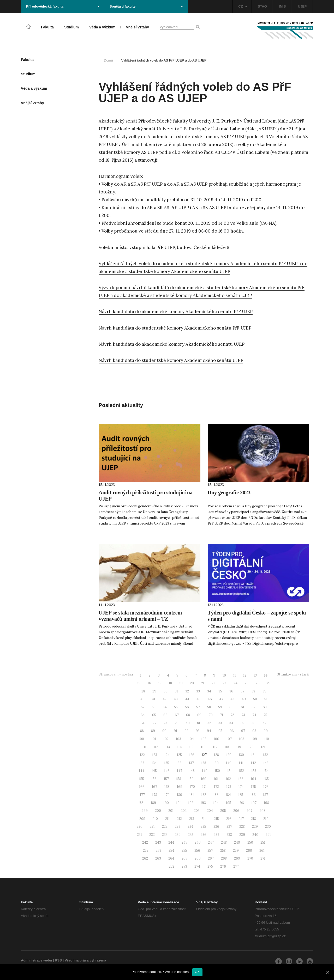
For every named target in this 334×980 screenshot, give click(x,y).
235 (191, 835)
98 (254, 731)
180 (180, 795)
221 (152, 827)
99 (266, 731)
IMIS (282, 6)
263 (158, 858)
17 (160, 683)
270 (250, 858)
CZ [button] (243, 6)
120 (251, 747)
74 (254, 715)
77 (154, 723)
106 (216, 739)
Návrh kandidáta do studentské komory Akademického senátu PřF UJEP (175, 328)
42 (165, 699)
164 (254, 779)
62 (254, 707)
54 (165, 707)
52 (143, 707)
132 (266, 755)
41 (154, 699)
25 (247, 683)
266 (198, 858)
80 (188, 723)
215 (216, 819)
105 (204, 739)
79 (177, 723)
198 (266, 803)
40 (142, 699)
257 (210, 851)
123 (155, 755)
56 (187, 707)
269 (237, 858)
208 (263, 811)
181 (192, 795)
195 (229, 803)
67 (177, 715)
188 (141, 803)
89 (153, 731)
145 (154, 771)
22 (213, 683)
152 (241, 771)
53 (154, 707)
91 (175, 731)
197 (254, 803)
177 (142, 795)
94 (209, 731)
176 (266, 787)
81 (199, 723)
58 (209, 707)
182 (204, 795)
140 (229, 763)
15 (139, 683)
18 (170, 683)
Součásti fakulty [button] (146, 6)
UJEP (302, 6)
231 (139, 835)
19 (181, 683)
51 (266, 699)
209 (142, 819)
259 (236, 851)
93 (198, 731)
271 (263, 858)
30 (166, 691)
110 (267, 739)
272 (172, 866)
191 (178, 803)
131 (254, 755)
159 (191, 779)
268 (224, 858)
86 (254, 723)
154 (266, 771)
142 (253, 763)
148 (192, 771)
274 (197, 866)
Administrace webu (36, 960)
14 (266, 675)
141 (241, 763)
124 (167, 755)
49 (244, 699)
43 (176, 699)
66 (165, 715)
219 (266, 819)
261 (262, 851)
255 (184, 851)
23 (224, 683)
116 (203, 747)
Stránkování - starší (293, 674)
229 (255, 827)
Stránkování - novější (116, 674)
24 (235, 683)
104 (191, 739)
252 (146, 851)
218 (254, 819)
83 (220, 723)
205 (223, 811)
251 (263, 842)
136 (179, 763)
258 (223, 851)
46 (210, 699)
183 (216, 795)
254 (171, 851)
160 (204, 779)
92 (186, 731)
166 (142, 787)
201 (171, 811)
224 (190, 827)
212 (179, 819)
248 (224, 842)
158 (179, 779)
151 (229, 771)
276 (223, 866)
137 (191, 763)
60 (231, 707)
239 (242, 835)
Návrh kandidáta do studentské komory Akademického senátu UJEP (171, 360)
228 (242, 827)
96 (232, 731)
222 (165, 827)
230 (268, 827)
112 (156, 747)
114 (180, 747)
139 (216, 763)
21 (203, 683)
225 (203, 827)
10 (224, 675)
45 (198, 699)
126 (192, 755)
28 (143, 691)
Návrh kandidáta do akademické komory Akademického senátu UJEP (172, 344)
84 (231, 723)
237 (216, 835)
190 (166, 803)
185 (241, 795)
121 (263, 747)
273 (184, 866)
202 (184, 811)
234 (178, 835)
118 (227, 747)
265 (184, 858)
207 (249, 811)
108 (242, 739)
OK (197, 972)
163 (241, 779)
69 (199, 715)
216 (229, 819)
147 (180, 771)
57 (198, 707)
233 (165, 835)
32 (187, 691)
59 (220, 707)
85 (242, 723)
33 (198, 691)
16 (149, 683)
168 (167, 787)
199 (145, 811)
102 (166, 739)
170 (192, 787)
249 (237, 842)
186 (253, 795)
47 (221, 699)
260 (249, 851)
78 (165, 723)
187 (266, 795)
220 (140, 827)
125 (179, 755)
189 (153, 803)
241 (268, 835)
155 (142, 779)
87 (265, 723)
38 (253, 691)
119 (239, 747)
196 (241, 803)
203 (197, 811)
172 (216, 787)
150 (217, 771)
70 (211, 715)
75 (265, 715)
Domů (108, 60)
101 (154, 739)
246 (198, 842)
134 (154, 763)
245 (184, 842)
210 (155, 819)
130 (241, 755)
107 (229, 739)
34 (209, 691)
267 (211, 858)
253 (159, 851)
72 (232, 715)
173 (229, 787)
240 (255, 835)
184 (228, 795)
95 (220, 731)
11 (235, 675)
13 (255, 675)
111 (144, 747)
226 (216, 827)
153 (254, 771)
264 (171, 858)
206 (236, 811)
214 (204, 819)
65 (154, 715)
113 (168, 747)
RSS (58, 960)
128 (216, 755)
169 (180, 787)
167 (154, 787)
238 (229, 835)
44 (187, 699)
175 (254, 787)
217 (241, 819)
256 (197, 851)
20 (192, 683)
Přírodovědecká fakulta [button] (63, 6)
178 (155, 795)
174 (241, 787)
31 (176, 691)
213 (192, 819)
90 (164, 731)
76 (143, 723)
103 (178, 739)
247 (211, 842)
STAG (262, 6)
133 (142, 763)
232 (152, 835)
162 (228, 779)
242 (145, 842)
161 (216, 779)
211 (167, 819)
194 (216, 803)
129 (229, 755)
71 (222, 715)
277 (236, 866)
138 (204, 763)
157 (166, 779)
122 (142, 755)
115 (191, 747)
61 (243, 707)
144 (142, 771)
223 (178, 827)
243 (158, 842)
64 (143, 715)
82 (209, 723)
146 (167, 771)
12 (245, 675)
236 (204, 835)
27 (269, 683)
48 (232, 699)
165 (266, 779)
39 (264, 691)
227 (229, 827)
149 (205, 771)
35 (220, 691)
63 (265, 707)
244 (171, 842)
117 (215, 747)
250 (250, 842)
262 (145, 858)
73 (243, 715)
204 (210, 811)
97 (243, 731)
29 (154, 691)
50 (255, 699)
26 (258, 683)
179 (167, 795)
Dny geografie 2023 (229, 492)
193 (203, 803)
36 (231, 691)
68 (188, 715)
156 (154, 779)
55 (176, 707)
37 (242, 691)
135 (167, 763)
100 (141, 739)
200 (158, 811)
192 (191, 803)
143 (266, 763)
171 (204, 787)
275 (210, 866)
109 (254, 739)
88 (142, 731)
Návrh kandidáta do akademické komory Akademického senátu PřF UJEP (176, 312)
